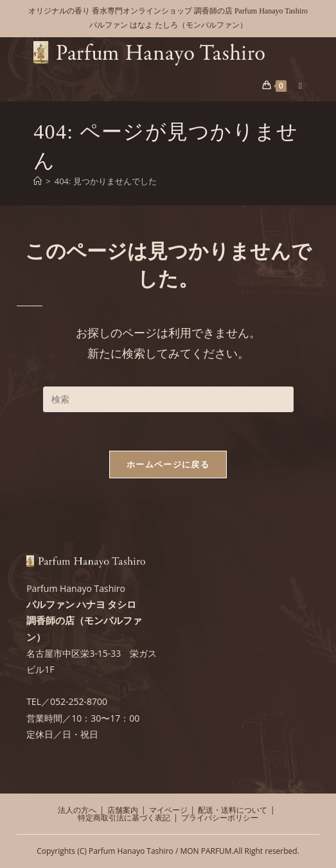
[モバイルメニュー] (296, 85)
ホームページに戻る (168, 464)
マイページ (168, 810)
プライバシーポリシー (220, 818)
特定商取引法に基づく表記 (124, 818)
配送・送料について (233, 810)
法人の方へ (77, 810)
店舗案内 (123, 810)
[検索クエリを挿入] (168, 399)
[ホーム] (38, 181)
